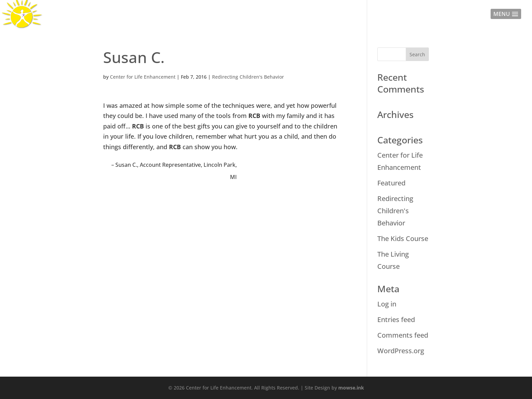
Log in (387, 304)
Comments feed (403, 335)
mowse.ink (351, 388)
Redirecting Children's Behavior (248, 77)
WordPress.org (401, 351)
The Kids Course (403, 238)
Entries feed (396, 320)
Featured (391, 183)
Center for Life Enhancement (143, 77)
